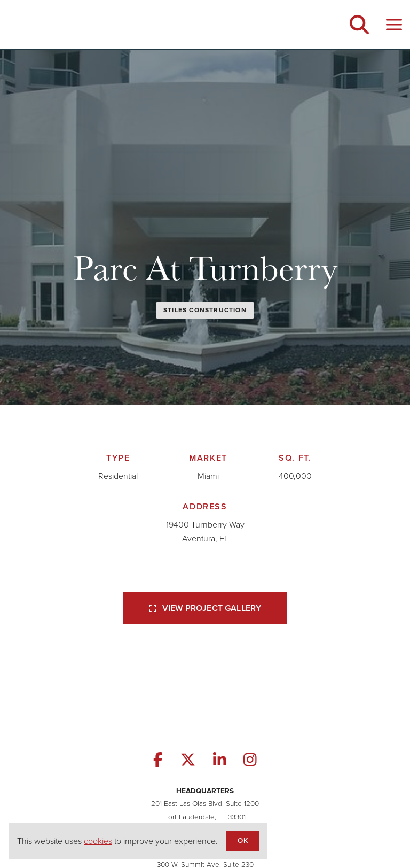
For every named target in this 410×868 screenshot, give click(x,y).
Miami (208, 476)
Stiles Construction (205, 310)
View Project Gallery (205, 608)
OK (242, 840)
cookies (98, 841)
